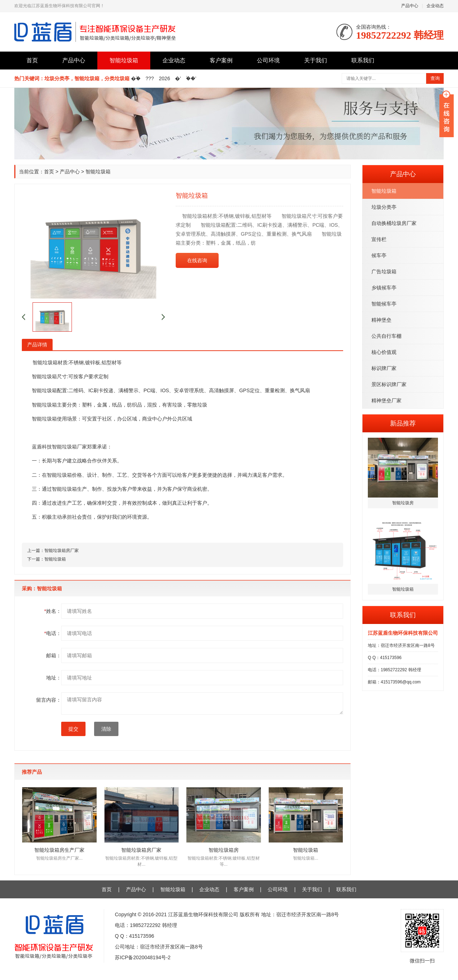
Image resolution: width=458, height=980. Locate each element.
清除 (106, 729)
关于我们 (316, 60)
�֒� (136, 78)
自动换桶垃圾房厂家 (394, 223)
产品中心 (410, 6)
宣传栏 (379, 239)
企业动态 (435, 6)
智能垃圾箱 (124, 60)
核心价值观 (384, 352)
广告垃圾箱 (384, 272)
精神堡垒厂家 (386, 400)
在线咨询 (197, 260)
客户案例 (221, 60)
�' (178, 78)
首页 (32, 60)
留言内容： (49, 700)
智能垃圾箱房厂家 (62, 551)
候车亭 (379, 255)
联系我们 (363, 60)
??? (150, 78)
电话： (53, 633)
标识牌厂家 (384, 368)
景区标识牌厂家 (389, 384)
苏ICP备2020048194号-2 (143, 957)
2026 (164, 78)
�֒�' (191, 78)
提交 (73, 729)
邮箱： (54, 655)
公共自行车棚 (386, 336)
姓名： (53, 611)
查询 (435, 78)
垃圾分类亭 (384, 207)
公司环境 (268, 60)
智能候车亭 (384, 304)
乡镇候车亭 (384, 288)
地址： (54, 678)
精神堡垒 (381, 320)
